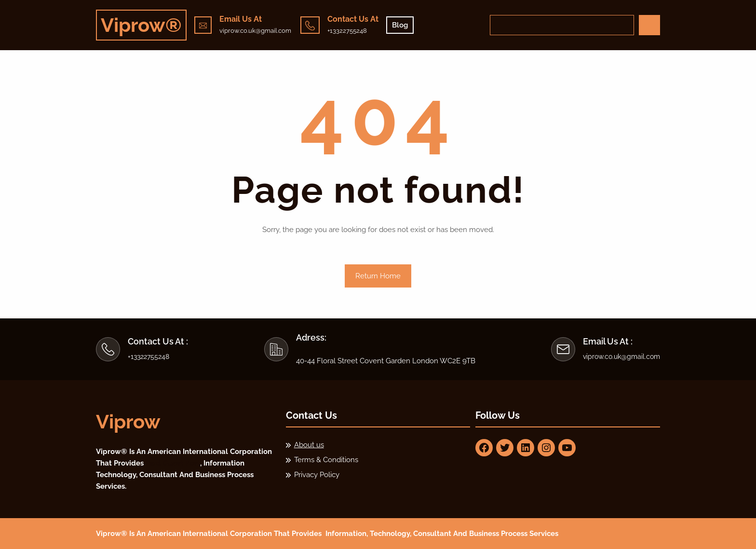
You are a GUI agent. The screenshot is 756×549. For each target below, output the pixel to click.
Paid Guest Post (173, 463)
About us (309, 445)
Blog (400, 25)
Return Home (378, 276)
